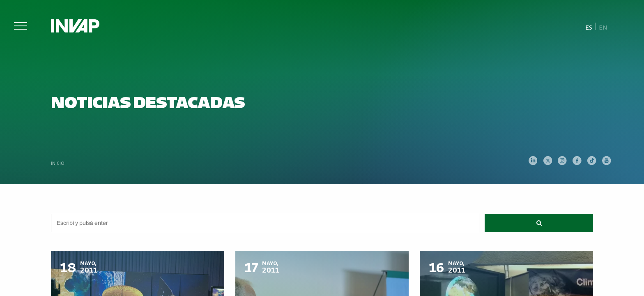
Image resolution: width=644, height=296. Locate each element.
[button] (539, 223)
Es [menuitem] (589, 27)
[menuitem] (589, 27)
